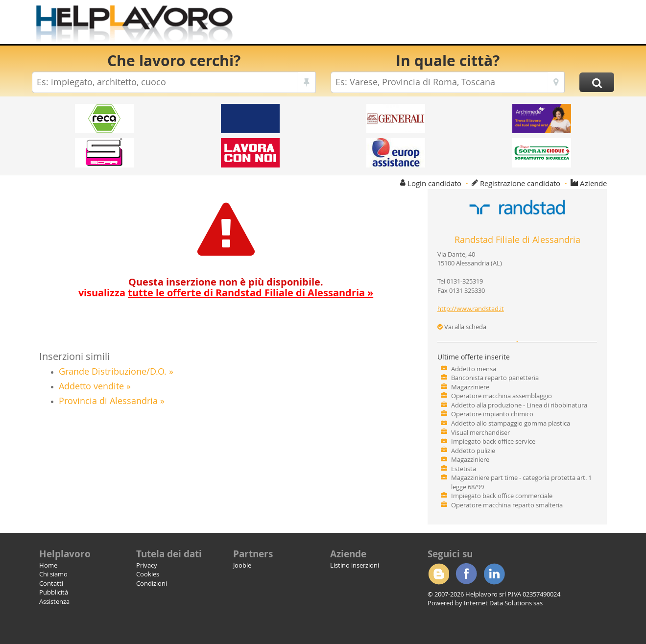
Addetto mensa (474, 369)
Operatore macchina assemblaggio (502, 396)
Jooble (242, 565)
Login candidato (434, 183)
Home (48, 565)
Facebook (466, 574)
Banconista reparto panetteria (495, 378)
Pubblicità (54, 592)
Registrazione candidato (520, 183)
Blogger (438, 574)
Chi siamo (53, 574)
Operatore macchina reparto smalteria (507, 505)
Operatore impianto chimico (492, 414)
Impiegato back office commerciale (502, 496)
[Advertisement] (436, 24)
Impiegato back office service (493, 441)
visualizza (226, 293)
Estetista (464, 469)
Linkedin (494, 574)
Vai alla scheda (462, 327)
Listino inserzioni (355, 565)
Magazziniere (470, 387)
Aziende (593, 183)
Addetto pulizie (473, 451)
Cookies (148, 574)
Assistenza (54, 601)
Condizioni (152, 583)
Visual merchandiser (480, 432)
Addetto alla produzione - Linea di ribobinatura (519, 405)
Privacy (147, 565)
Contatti (51, 583)
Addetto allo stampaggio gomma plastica (511, 423)
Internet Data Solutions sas (503, 603)
